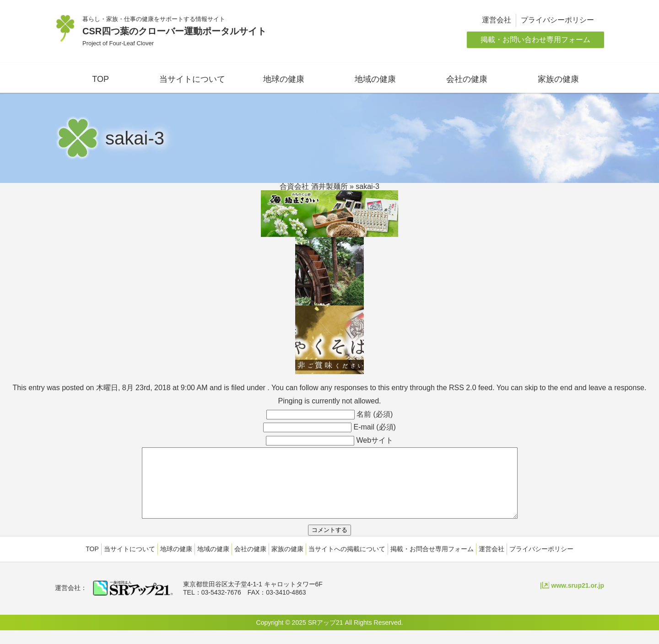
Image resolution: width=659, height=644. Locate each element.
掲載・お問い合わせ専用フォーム (535, 40)
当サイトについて (192, 79)
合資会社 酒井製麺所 (313, 186)
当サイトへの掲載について (347, 563)
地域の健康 (375, 79)
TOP (100, 79)
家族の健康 (558, 79)
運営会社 (497, 20)
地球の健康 (284, 79)
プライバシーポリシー (557, 20)
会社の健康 (467, 79)
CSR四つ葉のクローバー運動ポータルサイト (174, 31)
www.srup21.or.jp (578, 599)
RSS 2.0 (463, 388)
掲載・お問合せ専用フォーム (432, 563)
